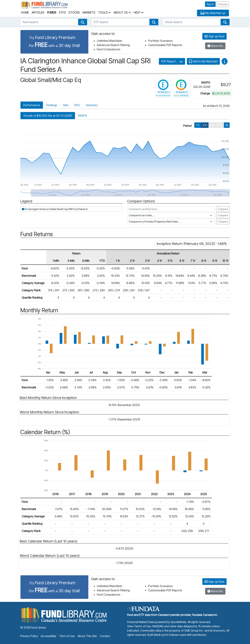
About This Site (87, 636)
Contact (105, 636)
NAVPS (83, 116)
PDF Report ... (172, 61)
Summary (92, 105)
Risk (66, 105)
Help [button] (139, 12)
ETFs (62, 12)
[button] (83, 22)
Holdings (52, 105)
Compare (223, 209)
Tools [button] (104, 12)
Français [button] (223, 4)
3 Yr (205, 125)
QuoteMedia (179, 622)
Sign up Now (214, 36)
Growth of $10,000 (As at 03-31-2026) (48, 116)
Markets (89, 12)
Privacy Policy (29, 636)
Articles (38, 12)
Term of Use (67, 636)
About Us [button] (122, 12)
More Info (215, 46)
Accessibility (49, 636)
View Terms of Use (139, 626)
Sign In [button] (210, 4)
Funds (52, 12)
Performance (32, 105)
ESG (77, 105)
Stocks (74, 12)
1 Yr (198, 125)
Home (25, 12)
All (227, 125)
